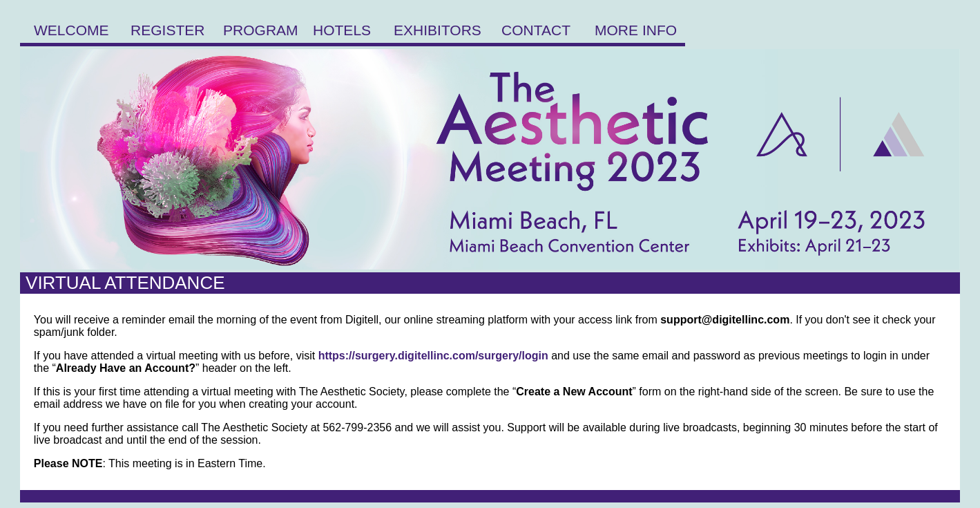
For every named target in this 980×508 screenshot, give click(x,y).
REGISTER (167, 30)
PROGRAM (261, 30)
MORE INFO (636, 30)
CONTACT (536, 30)
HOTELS (342, 30)
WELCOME (71, 30)
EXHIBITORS (438, 30)
